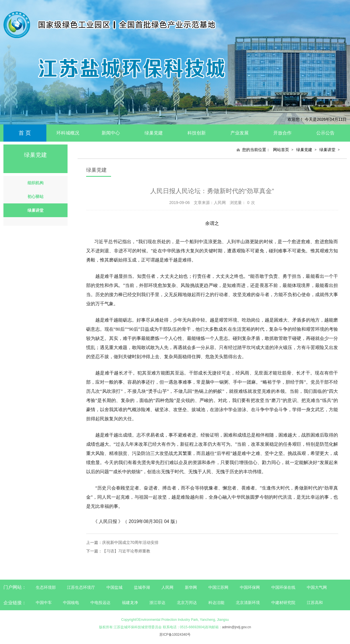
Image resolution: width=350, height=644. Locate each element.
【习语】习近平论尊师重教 (126, 551)
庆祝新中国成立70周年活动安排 (130, 542)
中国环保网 (250, 587)
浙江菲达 (157, 603)
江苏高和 (315, 603)
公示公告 (325, 133)
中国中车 (44, 603)
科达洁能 (216, 603)
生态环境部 (46, 587)
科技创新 (197, 133)
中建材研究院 (283, 603)
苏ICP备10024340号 (175, 635)
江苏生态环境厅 (81, 587)
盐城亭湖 (142, 587)
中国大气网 (317, 587)
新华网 (191, 587)
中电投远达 (100, 603)
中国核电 (71, 603)
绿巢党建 (154, 133)
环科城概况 (68, 133)
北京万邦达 (187, 603)
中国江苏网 (218, 587)
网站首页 (281, 150)
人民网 (167, 587)
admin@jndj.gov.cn (237, 627)
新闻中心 (111, 133)
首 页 (25, 133)
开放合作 (282, 133)
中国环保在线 (283, 587)
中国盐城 (114, 587)
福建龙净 (130, 603)
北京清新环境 (248, 603)
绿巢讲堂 (327, 150)
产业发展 (240, 133)
